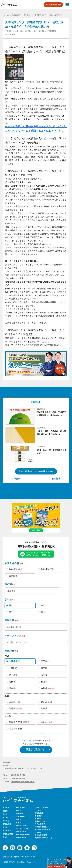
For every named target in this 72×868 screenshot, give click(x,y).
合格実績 (38, 819)
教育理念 (38, 816)
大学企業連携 (40, 824)
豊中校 (5, 814)
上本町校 (6, 808)
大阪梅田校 (20, 817)
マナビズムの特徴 (42, 808)
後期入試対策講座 (23, 835)
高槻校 (5, 811)
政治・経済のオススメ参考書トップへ (36, 471)
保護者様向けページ (43, 838)
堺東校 (5, 827)
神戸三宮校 (20, 808)
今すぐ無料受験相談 (53, 5)
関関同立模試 (21, 832)
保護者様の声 (40, 821)
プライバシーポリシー (29, 740)
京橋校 (19, 823)
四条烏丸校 (7, 831)
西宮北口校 (7, 824)
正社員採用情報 (41, 827)
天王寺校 (20, 814)
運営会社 (17, 857)
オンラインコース (23, 829)
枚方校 (5, 837)
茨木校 (5, 818)
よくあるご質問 (41, 835)
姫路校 (19, 811)
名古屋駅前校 (8, 834)
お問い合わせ (7, 857)
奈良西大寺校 (21, 826)
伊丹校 (19, 820)
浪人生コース (21, 837)
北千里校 (6, 821)
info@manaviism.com (23, 782)
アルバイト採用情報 (42, 830)
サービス (38, 810)
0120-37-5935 (18, 775)
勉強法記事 (39, 813)
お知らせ (38, 832)
